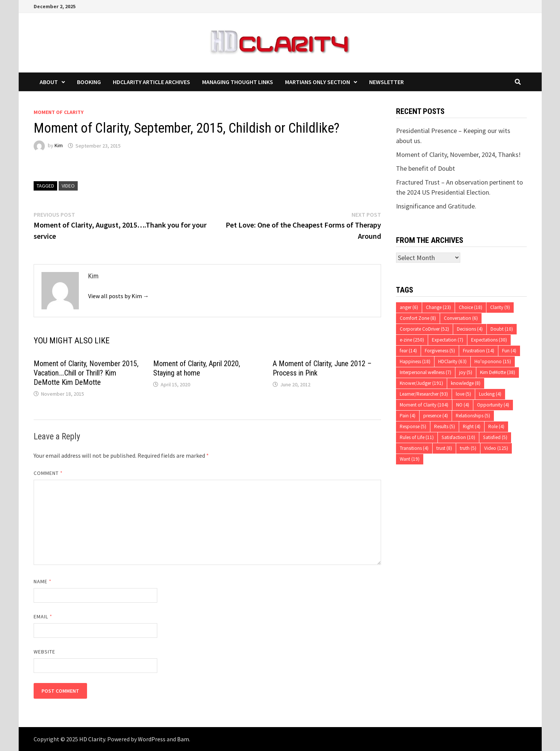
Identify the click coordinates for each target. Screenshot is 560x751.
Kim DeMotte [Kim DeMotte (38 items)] (498, 372)
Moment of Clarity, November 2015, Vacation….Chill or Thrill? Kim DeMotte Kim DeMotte (86, 373)
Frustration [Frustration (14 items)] (479, 351)
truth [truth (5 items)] (468, 448)
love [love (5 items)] (463, 394)
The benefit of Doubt (426, 168)
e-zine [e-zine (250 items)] (412, 340)
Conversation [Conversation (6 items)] (461, 318)
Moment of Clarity (59, 112)
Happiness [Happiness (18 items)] (415, 361)
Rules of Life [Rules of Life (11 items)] (417, 437)
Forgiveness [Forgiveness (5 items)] (440, 351)
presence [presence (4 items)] (436, 416)
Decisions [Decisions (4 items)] (470, 329)
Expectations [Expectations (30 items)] (489, 340)
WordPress (152, 739)
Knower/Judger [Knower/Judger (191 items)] (421, 383)
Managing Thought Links (238, 82)
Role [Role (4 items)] (496, 427)
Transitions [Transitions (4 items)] (414, 448)
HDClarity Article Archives (151, 82)
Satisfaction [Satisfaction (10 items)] (458, 437)
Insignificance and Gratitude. (436, 206)
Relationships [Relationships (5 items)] (473, 416)
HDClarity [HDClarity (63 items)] (452, 361)
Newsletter (386, 82)
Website (45, 652)
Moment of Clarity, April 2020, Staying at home (197, 368)
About (49, 82)
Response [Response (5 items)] (413, 427)
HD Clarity (92, 739)
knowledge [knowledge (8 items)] (466, 383)
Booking (89, 82)
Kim (59, 146)
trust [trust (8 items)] (444, 448)
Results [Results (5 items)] (445, 427)
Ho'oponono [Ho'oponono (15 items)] (493, 361)
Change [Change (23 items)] (438, 307)
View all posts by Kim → (119, 296)
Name (43, 581)
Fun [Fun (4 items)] (509, 351)
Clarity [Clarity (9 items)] (500, 307)
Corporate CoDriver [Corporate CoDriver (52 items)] (424, 329)
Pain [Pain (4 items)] (408, 416)
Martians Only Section (318, 82)
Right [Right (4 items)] (472, 427)
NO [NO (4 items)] (463, 405)
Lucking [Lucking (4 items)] (490, 394)
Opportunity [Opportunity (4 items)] (493, 405)
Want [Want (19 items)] (410, 459)
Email (43, 616)
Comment (48, 473)
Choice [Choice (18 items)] (471, 307)
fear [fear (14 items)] (408, 351)
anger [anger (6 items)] (409, 307)
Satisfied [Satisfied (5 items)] (495, 437)
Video (68, 186)
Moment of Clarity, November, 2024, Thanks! (458, 154)
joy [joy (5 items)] (466, 372)
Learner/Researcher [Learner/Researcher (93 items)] (424, 394)
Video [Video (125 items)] (496, 448)
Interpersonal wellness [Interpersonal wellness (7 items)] (426, 372)
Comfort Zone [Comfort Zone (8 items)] (418, 318)
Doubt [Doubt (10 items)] (502, 329)
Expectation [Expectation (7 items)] (448, 340)
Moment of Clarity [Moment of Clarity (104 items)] (424, 405)
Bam (183, 739)
